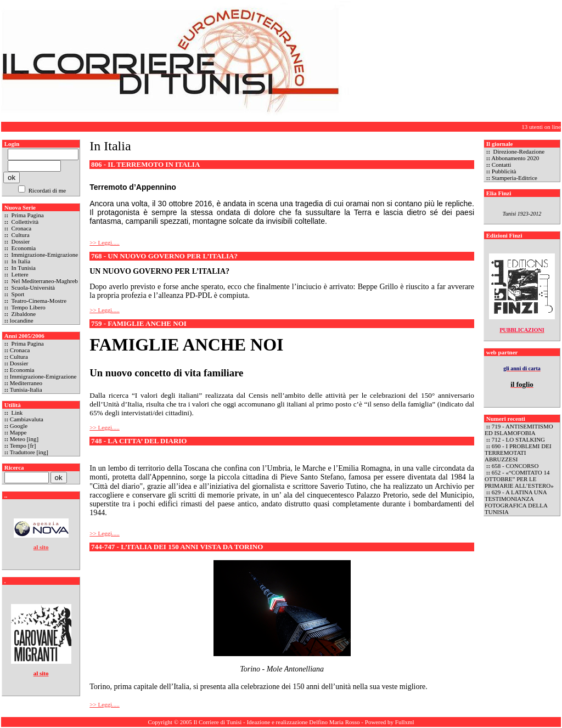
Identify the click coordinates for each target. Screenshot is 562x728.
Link (16, 413)
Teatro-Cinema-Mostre (38, 301)
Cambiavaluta (27, 419)
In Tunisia (23, 268)
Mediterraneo (26, 383)
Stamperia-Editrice (515, 178)
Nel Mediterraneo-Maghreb (44, 281)
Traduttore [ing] (29, 452)
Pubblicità (504, 171)
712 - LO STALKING (518, 439)
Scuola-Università (32, 287)
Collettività (24, 222)
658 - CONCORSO (515, 466)
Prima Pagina (27, 215)
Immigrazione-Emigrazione (44, 255)
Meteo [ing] (24, 439)
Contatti (501, 165)
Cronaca (21, 228)
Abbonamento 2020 (515, 158)
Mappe (18, 432)
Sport (17, 294)
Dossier (20, 241)
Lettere (19, 274)
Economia (23, 248)
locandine (22, 320)
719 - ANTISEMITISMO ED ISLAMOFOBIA (519, 430)
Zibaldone (23, 314)
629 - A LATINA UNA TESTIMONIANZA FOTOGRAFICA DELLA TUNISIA (516, 502)
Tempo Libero (28, 307)
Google (19, 426)
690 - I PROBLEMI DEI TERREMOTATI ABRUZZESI (518, 453)
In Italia (20, 261)
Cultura (20, 235)
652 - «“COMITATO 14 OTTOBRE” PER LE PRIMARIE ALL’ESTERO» (520, 479)
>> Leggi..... (105, 242)
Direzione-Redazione (518, 151)
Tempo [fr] (23, 445)
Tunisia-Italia (26, 390)
